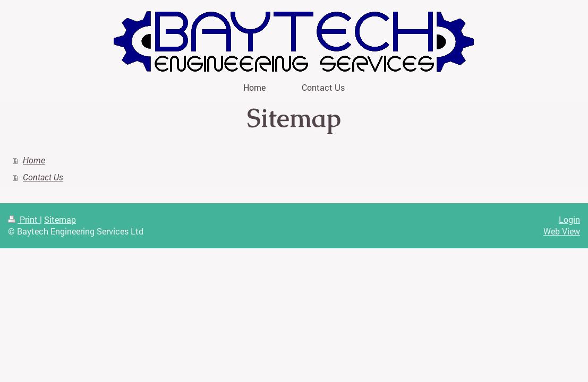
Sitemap (60, 219)
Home (34, 160)
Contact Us (43, 177)
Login (569, 219)
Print (24, 219)
